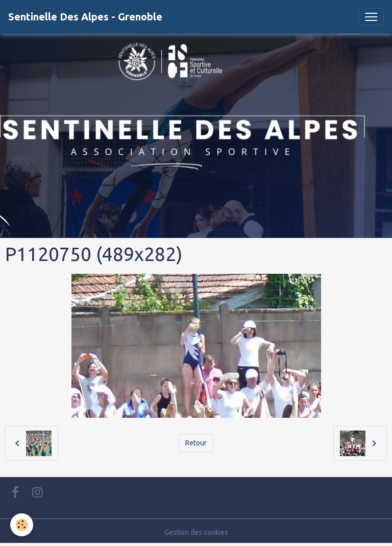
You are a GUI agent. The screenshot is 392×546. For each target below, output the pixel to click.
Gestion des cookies (196, 532)
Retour (196, 443)
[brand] (85, 17)
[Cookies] (22, 525)
